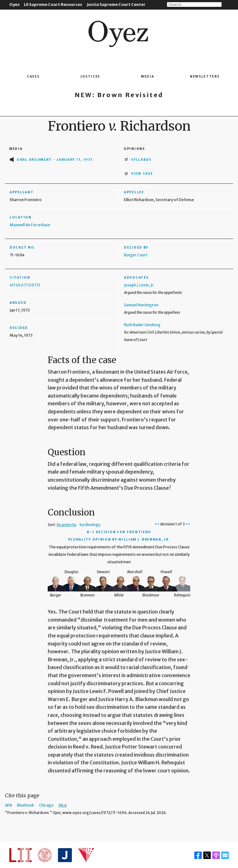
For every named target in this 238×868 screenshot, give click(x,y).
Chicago (46, 805)
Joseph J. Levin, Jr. (139, 285)
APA (9, 805)
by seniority (66, 525)
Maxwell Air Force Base (30, 225)
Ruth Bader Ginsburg (142, 325)
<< (157, 524)
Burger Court (136, 255)
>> (188, 524)
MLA (63, 805)
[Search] (194, 4)
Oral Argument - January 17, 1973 (55, 160)
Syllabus (141, 160)
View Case (142, 174)
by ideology (90, 525)
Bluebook (26, 805)
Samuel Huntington (141, 305)
